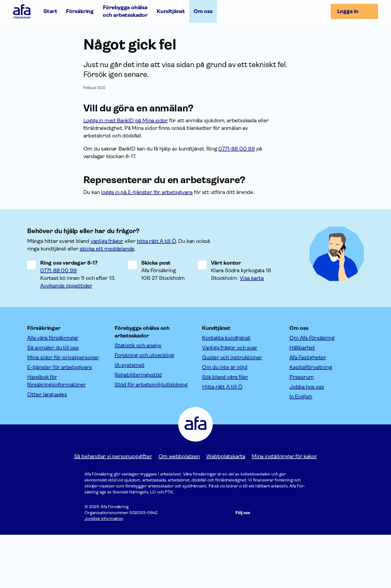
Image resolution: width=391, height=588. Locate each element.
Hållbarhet (302, 401)
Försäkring (80, 11)
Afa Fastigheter (308, 411)
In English (244, 31)
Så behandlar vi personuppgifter (113, 510)
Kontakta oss (207, 31)
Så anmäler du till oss (53, 401)
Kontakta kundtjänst (226, 391)
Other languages (47, 448)
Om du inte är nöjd (225, 420)
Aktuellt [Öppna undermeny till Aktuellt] (103, 31)
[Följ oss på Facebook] (261, 566)
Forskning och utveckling (144, 409)
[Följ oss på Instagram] (274, 566)
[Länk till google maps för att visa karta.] (256, 331)
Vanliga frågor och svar (230, 401)
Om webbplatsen (179, 510)
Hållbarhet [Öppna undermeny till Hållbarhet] (71, 31)
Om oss (203, 11)
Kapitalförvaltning (311, 420)
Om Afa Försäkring (312, 391)
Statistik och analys (138, 399)
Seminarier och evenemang (61, 45)
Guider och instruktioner (232, 411)
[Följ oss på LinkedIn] (287, 566)
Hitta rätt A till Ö (222, 440)
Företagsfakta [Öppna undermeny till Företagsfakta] (31, 31)
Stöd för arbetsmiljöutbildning (151, 438)
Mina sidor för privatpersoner (63, 411)
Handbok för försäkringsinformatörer (56, 434)
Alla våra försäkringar (53, 391)
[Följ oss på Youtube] (300, 566)
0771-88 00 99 (58, 324)
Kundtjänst (171, 11)
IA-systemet (130, 418)
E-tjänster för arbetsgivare (60, 420)
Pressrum (302, 430)
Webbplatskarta (226, 510)
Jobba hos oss (163, 31)
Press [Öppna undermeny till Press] (129, 31)
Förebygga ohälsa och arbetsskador (125, 11)
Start (50, 11)
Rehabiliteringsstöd (138, 428)
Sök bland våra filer (225, 430)
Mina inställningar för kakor (284, 510)
